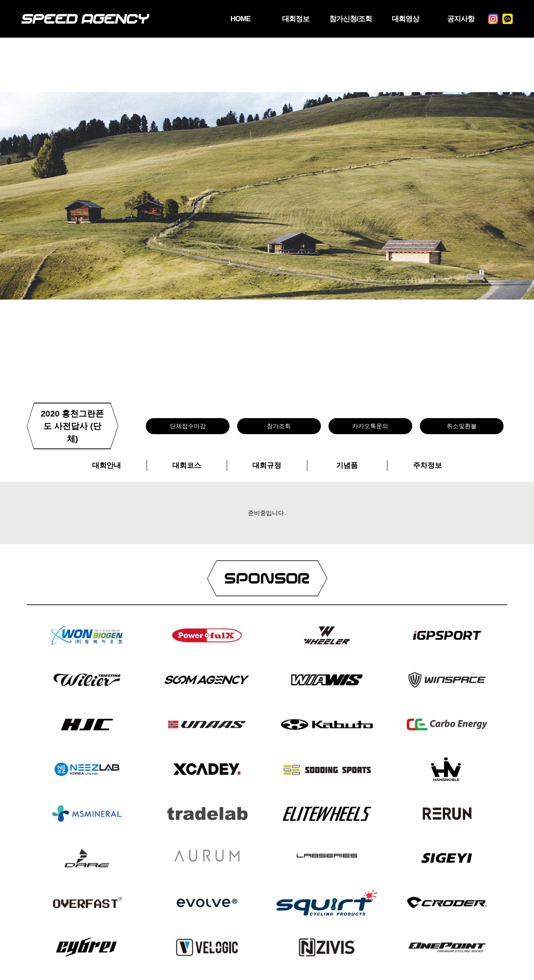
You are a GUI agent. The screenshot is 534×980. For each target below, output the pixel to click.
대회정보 (296, 19)
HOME (240, 19)
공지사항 (461, 19)
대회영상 (405, 19)
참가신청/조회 (351, 19)
